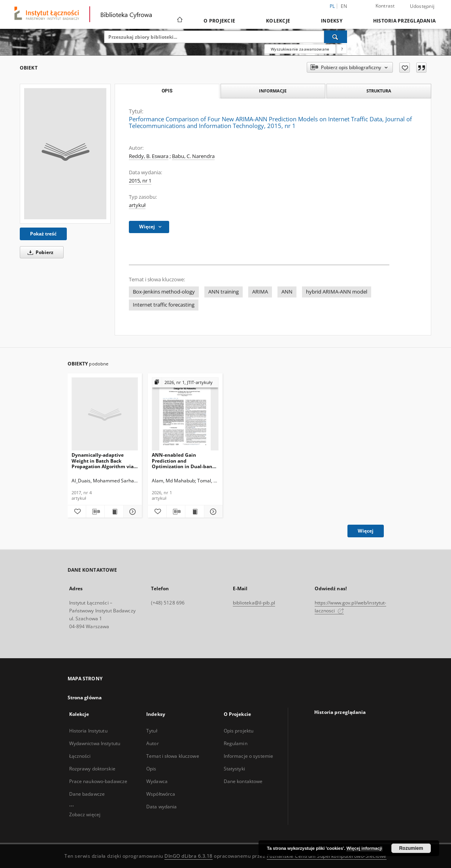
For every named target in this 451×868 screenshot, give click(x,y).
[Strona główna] (179, 21)
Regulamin (236, 743)
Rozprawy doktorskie (92, 769)
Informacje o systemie (249, 756)
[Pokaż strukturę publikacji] (185, 383)
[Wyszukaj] (336, 37)
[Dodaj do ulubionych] (405, 68)
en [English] (344, 6)
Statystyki (234, 769)
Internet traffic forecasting (164, 305)
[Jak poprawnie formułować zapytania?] (342, 49)
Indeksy (332, 21)
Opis (151, 769)
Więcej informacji (364, 848)
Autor (153, 743)
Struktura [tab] (379, 91)
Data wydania (161, 807)
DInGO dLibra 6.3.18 (189, 856)
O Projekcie (219, 21)
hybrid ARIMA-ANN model (337, 292)
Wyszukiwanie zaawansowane (300, 49)
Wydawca (157, 781)
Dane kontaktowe (243, 781)
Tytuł (152, 731)
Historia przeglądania (404, 21)
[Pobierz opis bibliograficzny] (95, 512)
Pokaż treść (43, 234)
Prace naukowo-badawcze (98, 781)
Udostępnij (422, 6)
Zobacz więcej (85, 814)
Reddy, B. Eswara (149, 156)
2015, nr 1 (140, 181)
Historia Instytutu (88, 731)
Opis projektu (239, 731)
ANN (287, 292)
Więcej (366, 531)
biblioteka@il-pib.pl (254, 603)
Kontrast (385, 6)
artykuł (137, 205)
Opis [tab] (167, 91)
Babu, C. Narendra (193, 156)
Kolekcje (278, 21)
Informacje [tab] (273, 91)
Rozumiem (411, 848)
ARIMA (260, 292)
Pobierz (39, 252)
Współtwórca (161, 794)
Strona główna (85, 698)
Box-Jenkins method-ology (164, 292)
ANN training (224, 292)
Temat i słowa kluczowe (173, 756)
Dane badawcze (87, 794)
